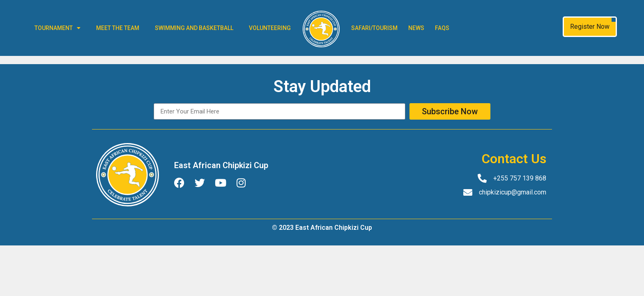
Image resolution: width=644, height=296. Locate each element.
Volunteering (270, 28)
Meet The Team (118, 28)
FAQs (442, 28)
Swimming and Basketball (194, 28)
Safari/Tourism (374, 28)
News (416, 28)
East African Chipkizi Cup (221, 165)
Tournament (57, 28)
